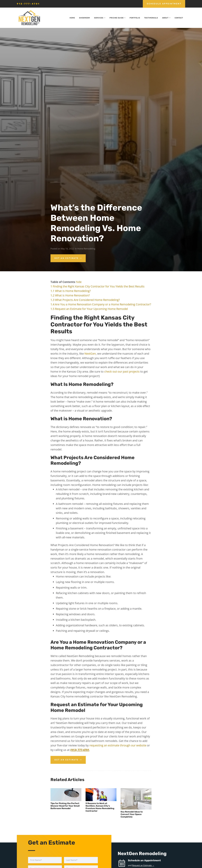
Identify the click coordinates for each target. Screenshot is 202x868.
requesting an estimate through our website (118, 745)
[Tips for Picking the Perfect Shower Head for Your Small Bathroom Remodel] (66, 795)
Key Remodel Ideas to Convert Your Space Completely (132, 814)
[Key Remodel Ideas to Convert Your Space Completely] (136, 799)
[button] (104, 18)
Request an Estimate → (143, 865)
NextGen (90, 354)
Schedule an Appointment (144, 860)
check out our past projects (122, 372)
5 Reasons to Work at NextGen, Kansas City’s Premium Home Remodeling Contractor (100, 807)
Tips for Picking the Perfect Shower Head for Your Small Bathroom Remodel (65, 806)
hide (79, 282)
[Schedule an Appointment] (123, 863)
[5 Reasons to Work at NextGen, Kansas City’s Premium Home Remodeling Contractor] (101, 795)
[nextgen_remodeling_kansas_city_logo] (29, 18)
